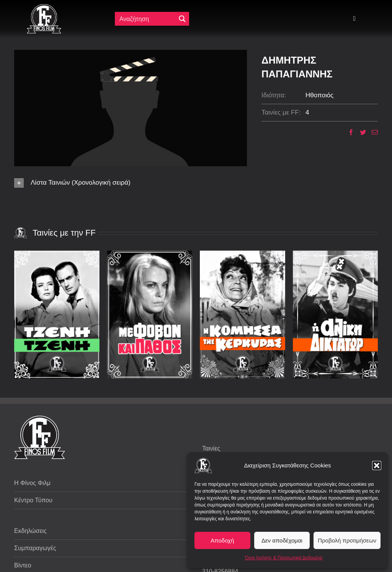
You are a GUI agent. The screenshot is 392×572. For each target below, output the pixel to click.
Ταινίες (211, 448)
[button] (377, 465)
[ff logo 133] (44, 7)
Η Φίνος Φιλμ (32, 483)
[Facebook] (348, 132)
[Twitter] (360, 132)
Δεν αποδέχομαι (282, 540)
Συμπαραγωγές (35, 548)
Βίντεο (23, 565)
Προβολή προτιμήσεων (347, 540)
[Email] (372, 132)
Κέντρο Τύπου (33, 500)
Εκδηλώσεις (30, 531)
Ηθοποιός (319, 95)
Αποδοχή (222, 540)
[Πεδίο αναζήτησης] (146, 19)
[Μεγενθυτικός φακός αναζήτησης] (182, 19)
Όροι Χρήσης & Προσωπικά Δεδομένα (284, 558)
